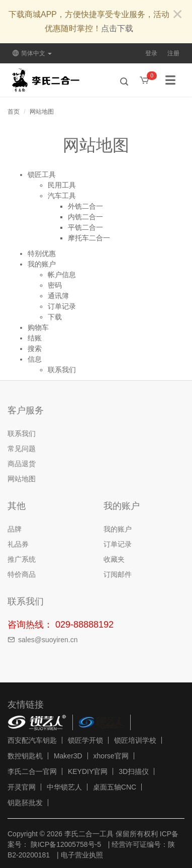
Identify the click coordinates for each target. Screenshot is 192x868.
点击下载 (117, 28)
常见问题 (22, 449)
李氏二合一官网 (32, 771)
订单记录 (62, 306)
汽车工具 (62, 196)
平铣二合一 (85, 227)
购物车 (38, 327)
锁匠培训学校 (135, 740)
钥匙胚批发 (25, 803)
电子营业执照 (82, 855)
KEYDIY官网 (88, 771)
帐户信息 (62, 275)
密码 (55, 285)
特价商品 (22, 574)
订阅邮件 (118, 574)
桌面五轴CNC (115, 787)
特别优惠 (42, 253)
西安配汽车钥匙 (32, 740)
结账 (35, 338)
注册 (173, 53)
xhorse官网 (111, 756)
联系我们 (62, 370)
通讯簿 (58, 296)
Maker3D (68, 756)
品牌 (15, 529)
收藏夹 (114, 559)
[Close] (177, 15)
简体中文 (32, 53)
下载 (55, 317)
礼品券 (18, 544)
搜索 (35, 349)
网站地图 (42, 112)
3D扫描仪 (134, 771)
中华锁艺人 (64, 787)
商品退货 (22, 464)
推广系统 (22, 559)
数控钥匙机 (25, 756)
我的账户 (42, 264)
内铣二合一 (85, 217)
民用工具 (62, 185)
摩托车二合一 (89, 238)
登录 (151, 53)
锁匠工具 (42, 175)
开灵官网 (22, 787)
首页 (14, 112)
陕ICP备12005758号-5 (65, 844)
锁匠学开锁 (85, 740)
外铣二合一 (85, 206)
